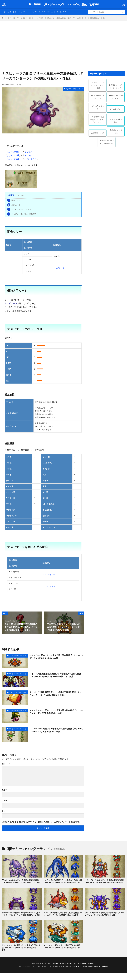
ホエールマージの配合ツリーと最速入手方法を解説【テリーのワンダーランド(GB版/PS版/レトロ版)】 (22, 919)
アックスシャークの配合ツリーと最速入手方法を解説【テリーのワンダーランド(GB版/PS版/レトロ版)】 (22, 954)
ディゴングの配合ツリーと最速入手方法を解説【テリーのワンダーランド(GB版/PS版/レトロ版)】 (62, 919)
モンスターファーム (50, 12)
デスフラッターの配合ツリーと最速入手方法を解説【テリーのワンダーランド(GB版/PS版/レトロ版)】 (56, 712)
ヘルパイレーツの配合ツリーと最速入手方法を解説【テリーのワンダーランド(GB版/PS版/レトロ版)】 (105, 883)
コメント (6, 764)
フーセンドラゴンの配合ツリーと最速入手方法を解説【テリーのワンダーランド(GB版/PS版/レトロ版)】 (56, 693)
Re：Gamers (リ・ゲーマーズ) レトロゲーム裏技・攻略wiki (64, 5)
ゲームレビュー (116, 109)
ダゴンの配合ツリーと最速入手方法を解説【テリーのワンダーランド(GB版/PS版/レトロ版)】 (105, 917)
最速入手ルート (16, 205)
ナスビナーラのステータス (20, 209)
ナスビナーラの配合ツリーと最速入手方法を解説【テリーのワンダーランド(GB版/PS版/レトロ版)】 (72, 18)
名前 (4, 790)
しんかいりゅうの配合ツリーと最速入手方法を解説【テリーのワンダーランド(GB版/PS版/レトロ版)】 (63, 883)
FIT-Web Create (80, 973)
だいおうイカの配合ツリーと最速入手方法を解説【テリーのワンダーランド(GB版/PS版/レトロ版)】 (22, 883)
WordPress (104, 973)
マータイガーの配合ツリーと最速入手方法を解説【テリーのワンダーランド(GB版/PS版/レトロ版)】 (63, 954)
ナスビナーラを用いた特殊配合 (22, 214)
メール (5, 801)
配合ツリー (14, 200)
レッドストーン (26, 12)
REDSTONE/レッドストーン (116, 97)
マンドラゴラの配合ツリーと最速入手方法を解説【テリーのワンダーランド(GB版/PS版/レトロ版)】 (56, 730)
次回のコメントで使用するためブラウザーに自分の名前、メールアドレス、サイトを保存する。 (43, 822)
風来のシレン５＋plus (116, 131)
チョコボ (37, 12)
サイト (5, 811)
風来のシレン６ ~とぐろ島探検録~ (107, 142)
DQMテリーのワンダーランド (23, 18)
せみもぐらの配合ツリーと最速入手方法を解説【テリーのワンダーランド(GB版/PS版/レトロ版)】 (56, 657)
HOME (6, 18)
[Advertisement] (63, 46)
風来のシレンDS (98, 133)
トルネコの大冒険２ (116, 121)
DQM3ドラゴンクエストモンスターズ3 (97, 85)
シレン (62, 12)
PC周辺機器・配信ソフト (98, 97)
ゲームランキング (98, 107)
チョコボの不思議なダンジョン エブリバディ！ (98, 120)
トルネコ (69, 12)
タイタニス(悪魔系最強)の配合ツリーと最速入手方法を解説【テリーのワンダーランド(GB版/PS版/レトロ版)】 (57, 675)
